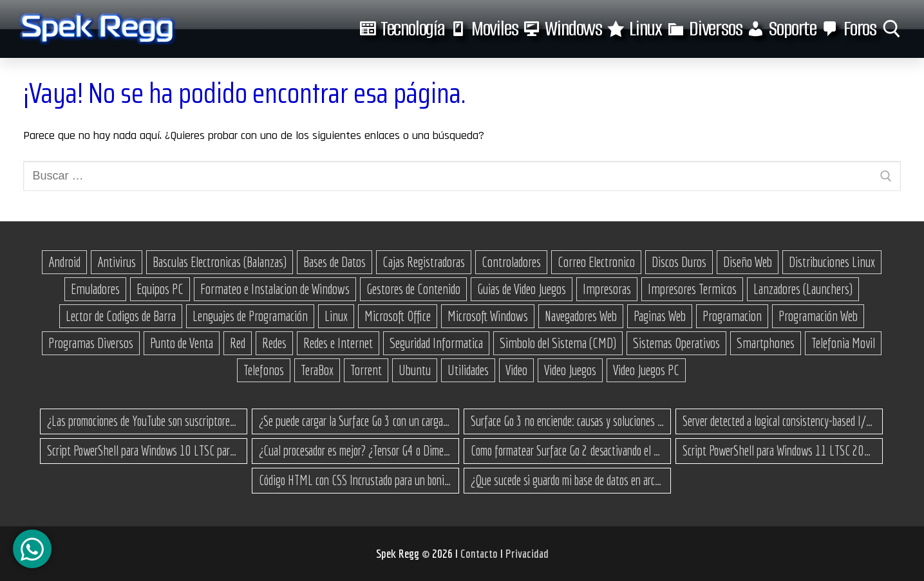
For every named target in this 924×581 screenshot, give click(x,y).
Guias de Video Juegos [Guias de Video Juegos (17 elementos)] (522, 289)
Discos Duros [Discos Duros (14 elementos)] (679, 262)
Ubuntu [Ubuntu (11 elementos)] (415, 370)
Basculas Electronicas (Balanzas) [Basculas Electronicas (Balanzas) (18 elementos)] (220, 262)
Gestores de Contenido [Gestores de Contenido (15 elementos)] (413, 289)
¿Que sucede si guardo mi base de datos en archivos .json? (567, 480)
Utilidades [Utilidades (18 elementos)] (468, 370)
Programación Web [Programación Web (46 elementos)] (818, 316)
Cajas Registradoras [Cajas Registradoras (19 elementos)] (424, 262)
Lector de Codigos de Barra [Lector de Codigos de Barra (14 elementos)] (121, 316)
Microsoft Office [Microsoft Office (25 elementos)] (398, 316)
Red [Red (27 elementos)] (238, 343)
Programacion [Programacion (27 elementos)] (732, 316)
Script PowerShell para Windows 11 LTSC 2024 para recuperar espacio (779, 450)
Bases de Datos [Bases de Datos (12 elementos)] (335, 262)
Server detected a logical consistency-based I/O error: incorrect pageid (779, 421)
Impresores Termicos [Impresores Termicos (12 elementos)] (692, 289)
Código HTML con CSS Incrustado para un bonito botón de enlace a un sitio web (355, 480)
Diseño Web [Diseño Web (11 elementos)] (748, 262)
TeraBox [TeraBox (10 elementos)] (317, 370)
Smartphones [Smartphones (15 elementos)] (766, 343)
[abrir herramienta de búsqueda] (892, 29)
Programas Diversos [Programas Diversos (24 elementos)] (91, 343)
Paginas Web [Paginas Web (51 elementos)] (660, 316)
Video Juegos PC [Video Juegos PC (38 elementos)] (646, 370)
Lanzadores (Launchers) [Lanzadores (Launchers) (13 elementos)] (803, 289)
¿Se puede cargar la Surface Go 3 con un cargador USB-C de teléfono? (355, 421)
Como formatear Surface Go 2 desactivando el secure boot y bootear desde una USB (567, 450)
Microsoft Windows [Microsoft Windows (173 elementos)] (488, 316)
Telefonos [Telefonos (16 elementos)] (264, 370)
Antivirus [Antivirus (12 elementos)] (117, 262)
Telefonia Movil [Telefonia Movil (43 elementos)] (843, 343)
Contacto (480, 553)
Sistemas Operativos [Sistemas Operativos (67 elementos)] (676, 343)
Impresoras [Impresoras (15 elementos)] (607, 289)
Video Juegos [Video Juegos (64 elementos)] (570, 370)
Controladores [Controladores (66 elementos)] (511, 262)
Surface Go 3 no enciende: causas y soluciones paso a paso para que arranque (567, 421)
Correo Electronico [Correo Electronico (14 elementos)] (596, 262)
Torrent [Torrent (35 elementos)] (366, 370)
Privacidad (527, 553)
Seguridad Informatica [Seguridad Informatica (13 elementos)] (436, 343)
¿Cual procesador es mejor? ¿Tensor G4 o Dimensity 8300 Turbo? (355, 450)
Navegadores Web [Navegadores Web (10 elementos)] (581, 316)
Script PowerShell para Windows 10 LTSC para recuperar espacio (144, 450)
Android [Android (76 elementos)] (64, 262)
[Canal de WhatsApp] (32, 549)
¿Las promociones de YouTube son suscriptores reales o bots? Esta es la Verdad (144, 421)
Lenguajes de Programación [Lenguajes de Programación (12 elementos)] (250, 316)
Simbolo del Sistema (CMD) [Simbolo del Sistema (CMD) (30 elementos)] (558, 343)
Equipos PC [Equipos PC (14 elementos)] (160, 289)
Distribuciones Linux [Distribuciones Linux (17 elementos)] (832, 262)
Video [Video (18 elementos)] (516, 370)
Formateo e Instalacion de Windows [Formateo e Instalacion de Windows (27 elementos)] (275, 289)
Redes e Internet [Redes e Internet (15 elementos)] (338, 343)
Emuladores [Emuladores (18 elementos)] (95, 289)
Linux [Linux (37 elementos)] (336, 316)
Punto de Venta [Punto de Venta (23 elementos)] (182, 343)
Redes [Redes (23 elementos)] (274, 343)
